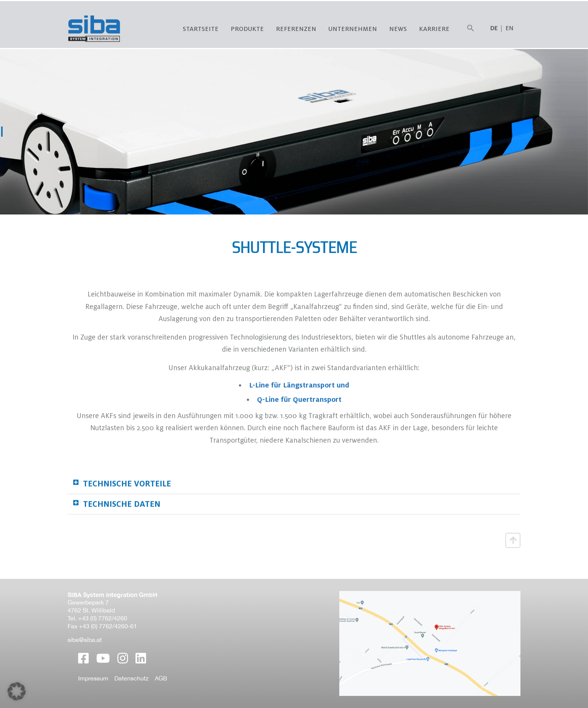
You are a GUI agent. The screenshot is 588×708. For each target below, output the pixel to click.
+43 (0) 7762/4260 (103, 618)
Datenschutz (132, 678)
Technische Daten (122, 533)
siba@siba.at (85, 640)
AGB (161, 678)
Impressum (93, 678)
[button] (471, 29)
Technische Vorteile (127, 513)
